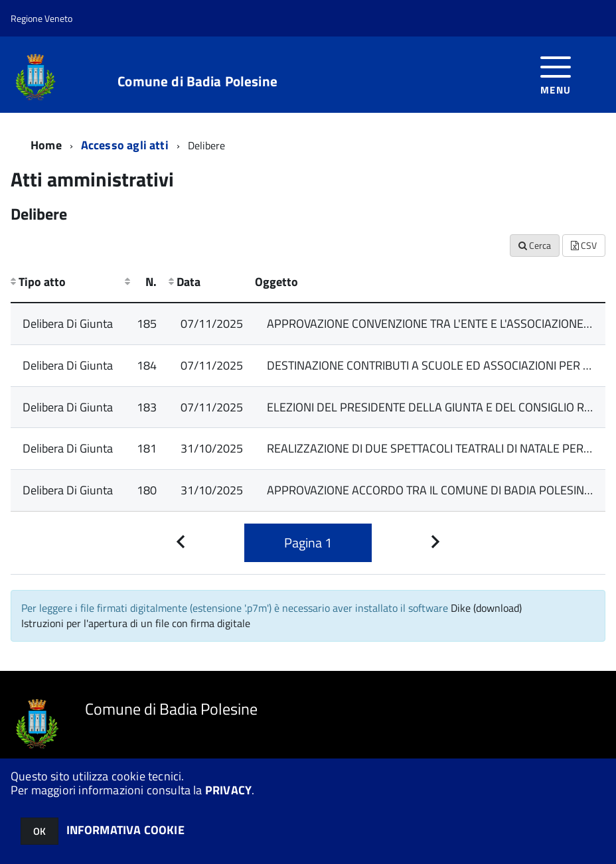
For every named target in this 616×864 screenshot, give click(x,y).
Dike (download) (486, 608)
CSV (584, 245)
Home (46, 145)
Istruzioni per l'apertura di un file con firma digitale (136, 623)
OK (39, 831)
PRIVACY (228, 790)
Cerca (535, 245)
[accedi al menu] (556, 74)
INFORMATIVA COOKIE (125, 830)
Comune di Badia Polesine (197, 81)
